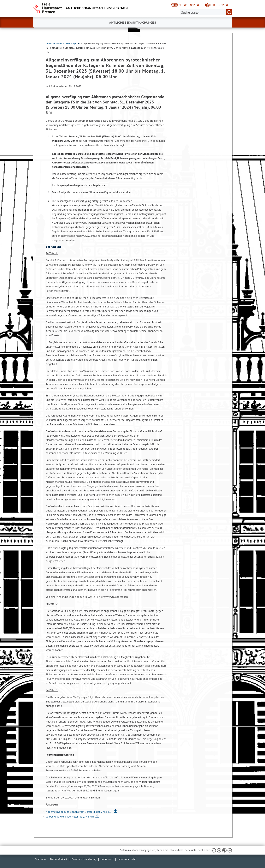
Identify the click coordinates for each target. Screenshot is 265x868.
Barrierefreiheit (59, 859)
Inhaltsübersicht (127, 859)
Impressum (107, 859)
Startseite (40, 859)
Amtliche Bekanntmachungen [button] (132, 23)
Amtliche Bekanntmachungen (63, 43)
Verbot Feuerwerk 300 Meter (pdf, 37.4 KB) (70, 817)
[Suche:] (206, 12)
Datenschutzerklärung (84, 859)
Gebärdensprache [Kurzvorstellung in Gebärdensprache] (191, 5)
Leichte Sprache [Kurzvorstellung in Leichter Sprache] (221, 5)
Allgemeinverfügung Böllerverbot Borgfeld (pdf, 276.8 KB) (79, 812)
